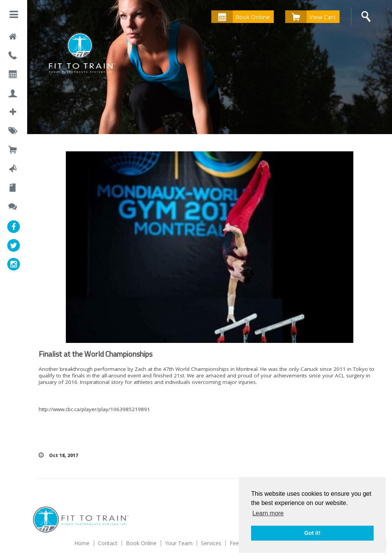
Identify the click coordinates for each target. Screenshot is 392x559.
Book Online (241, 17)
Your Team (179, 543)
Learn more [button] (268, 513)
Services (211, 543)
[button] (14, 16)
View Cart (310, 17)
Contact (108, 543)
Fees (236, 543)
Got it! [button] (312, 533)
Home (82, 543)
